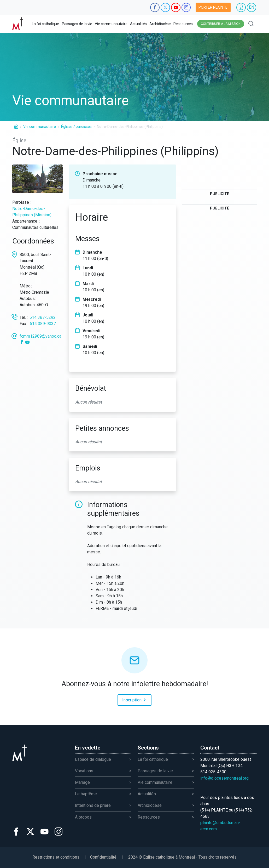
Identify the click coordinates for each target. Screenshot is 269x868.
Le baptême (86, 794)
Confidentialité (103, 857)
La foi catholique (45, 24)
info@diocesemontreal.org (224, 778)
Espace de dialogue (93, 759)
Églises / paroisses (76, 127)
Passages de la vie (77, 24)
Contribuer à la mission (221, 24)
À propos (83, 817)
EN (252, 7)
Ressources (183, 24)
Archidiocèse (160, 24)
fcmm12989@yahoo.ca (40, 336)
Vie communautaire (111, 24)
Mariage (82, 782)
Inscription (135, 700)
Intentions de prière (93, 805)
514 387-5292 (43, 317)
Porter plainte (213, 7)
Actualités (138, 24)
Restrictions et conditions (56, 857)
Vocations (84, 771)
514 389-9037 (43, 324)
